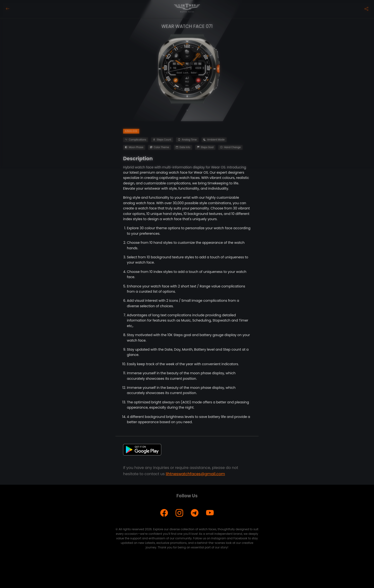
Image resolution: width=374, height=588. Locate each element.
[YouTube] (210, 513)
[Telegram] (195, 513)
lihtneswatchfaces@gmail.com (195, 474)
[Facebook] (164, 513)
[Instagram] (179, 513)
